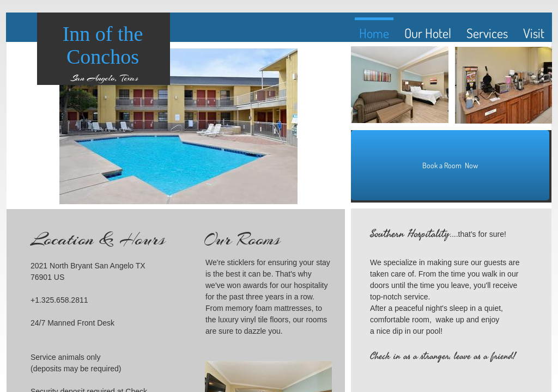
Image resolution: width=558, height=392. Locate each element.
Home (374, 33)
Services (487, 33)
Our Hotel (428, 33)
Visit (534, 33)
